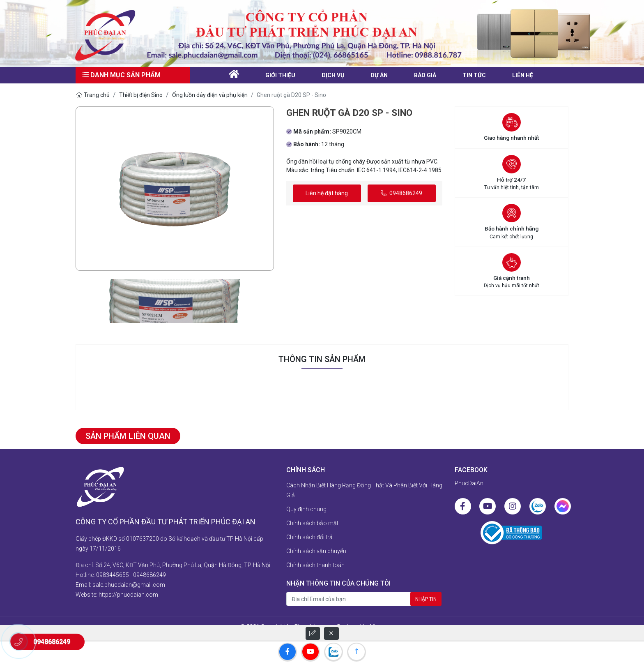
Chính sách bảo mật (312, 523)
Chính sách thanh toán (315, 565)
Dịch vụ (333, 75)
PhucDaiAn (469, 483)
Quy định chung (306, 509)
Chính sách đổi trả (309, 537)
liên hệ (523, 75)
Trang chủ (93, 95)
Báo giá (425, 75)
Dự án (379, 75)
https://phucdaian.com (128, 595)
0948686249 (401, 193)
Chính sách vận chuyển (316, 551)
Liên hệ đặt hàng (327, 193)
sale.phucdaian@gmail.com (129, 585)
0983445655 (113, 575)
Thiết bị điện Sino (141, 95)
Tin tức (474, 75)
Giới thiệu (280, 75)
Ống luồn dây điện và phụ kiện (210, 95)
